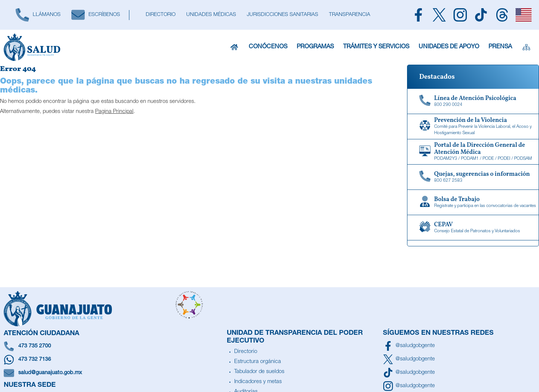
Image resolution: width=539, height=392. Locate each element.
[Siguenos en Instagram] (460, 15)
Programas (315, 47)
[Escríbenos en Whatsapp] (113, 360)
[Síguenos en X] (409, 359)
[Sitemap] (526, 47)
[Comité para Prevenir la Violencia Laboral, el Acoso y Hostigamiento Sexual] (473, 127)
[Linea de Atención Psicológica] (473, 101)
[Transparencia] (349, 15)
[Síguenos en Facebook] (409, 346)
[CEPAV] (473, 228)
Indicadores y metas (258, 382)
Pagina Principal (114, 112)
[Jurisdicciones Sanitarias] (282, 15)
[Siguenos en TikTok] (481, 15)
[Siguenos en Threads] (502, 15)
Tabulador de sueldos (259, 372)
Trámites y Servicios (376, 47)
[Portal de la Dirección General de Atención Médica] (473, 152)
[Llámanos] (38, 15)
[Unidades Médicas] (211, 15)
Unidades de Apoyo (448, 47)
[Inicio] (234, 47)
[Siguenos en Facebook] (418, 15)
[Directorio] (160, 15)
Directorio (246, 352)
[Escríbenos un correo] (113, 373)
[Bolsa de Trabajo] (473, 203)
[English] (524, 15)
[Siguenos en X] (439, 15)
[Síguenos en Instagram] (409, 386)
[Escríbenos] (96, 15)
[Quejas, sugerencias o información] (473, 177)
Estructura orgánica (258, 362)
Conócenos (268, 47)
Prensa (500, 47)
